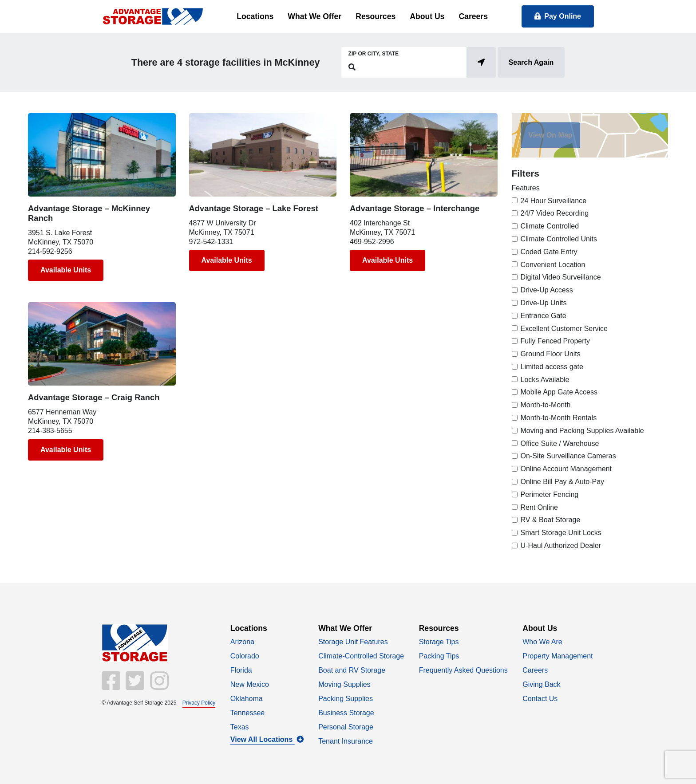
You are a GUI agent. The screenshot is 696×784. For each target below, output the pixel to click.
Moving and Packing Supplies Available (582, 431)
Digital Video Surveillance (561, 277)
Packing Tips (439, 656)
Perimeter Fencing (550, 494)
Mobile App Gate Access (559, 392)
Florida (241, 670)
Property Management (558, 656)
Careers (473, 16)
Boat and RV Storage (352, 670)
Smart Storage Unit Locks (561, 533)
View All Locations (267, 739)
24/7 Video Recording (555, 213)
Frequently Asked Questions (463, 670)
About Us (427, 16)
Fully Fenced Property (556, 341)
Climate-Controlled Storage (361, 656)
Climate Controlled (550, 226)
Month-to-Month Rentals (559, 418)
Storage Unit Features (353, 642)
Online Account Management (566, 469)
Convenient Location (553, 265)
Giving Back (541, 684)
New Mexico (250, 684)
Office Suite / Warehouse (560, 443)
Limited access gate (552, 367)
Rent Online (540, 507)
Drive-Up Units (544, 303)
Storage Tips (439, 642)
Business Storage (346, 713)
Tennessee (247, 713)
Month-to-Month (546, 405)
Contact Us (540, 699)
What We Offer (314, 16)
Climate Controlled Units (559, 239)
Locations (255, 16)
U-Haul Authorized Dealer (561, 546)
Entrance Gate (544, 316)
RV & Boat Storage (551, 520)
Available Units (66, 270)
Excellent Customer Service (564, 329)
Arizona (242, 642)
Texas (240, 727)
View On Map (550, 135)
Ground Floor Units (551, 354)
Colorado (245, 656)
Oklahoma (247, 699)
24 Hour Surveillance (554, 201)
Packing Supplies (346, 699)
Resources (376, 16)
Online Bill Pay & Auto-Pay (563, 482)
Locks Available (545, 380)
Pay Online (558, 16)
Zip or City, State (374, 54)
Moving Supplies (344, 684)
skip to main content (5, 0)
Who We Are (542, 642)
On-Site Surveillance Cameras (568, 456)
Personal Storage (346, 727)
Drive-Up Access (547, 290)
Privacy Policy (199, 703)
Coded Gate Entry (549, 252)
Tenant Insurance (346, 741)
